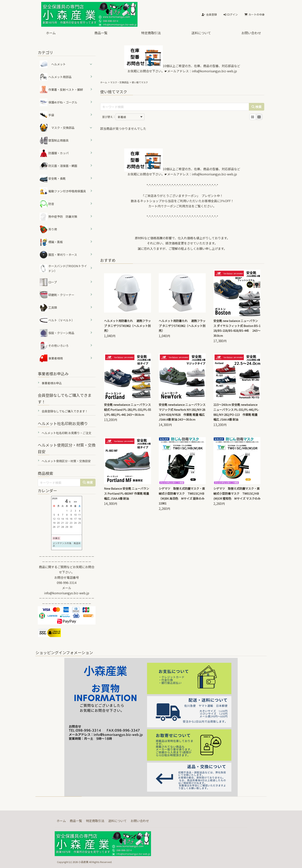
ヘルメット (58, 64)
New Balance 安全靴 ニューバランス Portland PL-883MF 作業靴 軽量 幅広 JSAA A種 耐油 (127, 493)
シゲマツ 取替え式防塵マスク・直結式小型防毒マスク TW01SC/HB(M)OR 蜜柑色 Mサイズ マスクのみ (237, 493)
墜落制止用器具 (54, 140)
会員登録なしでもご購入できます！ (65, 411)
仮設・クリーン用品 (57, 333)
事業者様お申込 (52, 383)
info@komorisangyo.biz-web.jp (214, 71)
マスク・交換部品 (119, 82)
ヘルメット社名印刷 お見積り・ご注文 (66, 433)
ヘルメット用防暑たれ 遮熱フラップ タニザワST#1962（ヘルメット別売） (127, 326)
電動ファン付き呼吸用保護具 (63, 191)
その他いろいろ (54, 346)
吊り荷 (48, 229)
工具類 (48, 308)
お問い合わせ (251, 33)
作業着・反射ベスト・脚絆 (61, 90)
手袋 (47, 115)
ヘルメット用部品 (56, 77)
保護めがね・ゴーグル (58, 102)
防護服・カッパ (54, 153)
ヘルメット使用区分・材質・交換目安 (66, 461)
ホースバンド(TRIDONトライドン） (63, 268)
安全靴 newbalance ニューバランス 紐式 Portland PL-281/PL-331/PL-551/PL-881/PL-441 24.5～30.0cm (128, 410)
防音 (47, 204)
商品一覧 (101, 33)
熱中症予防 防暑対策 (58, 217)
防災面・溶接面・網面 (58, 166)
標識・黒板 (51, 242)
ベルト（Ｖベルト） (57, 320)
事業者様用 (51, 358)
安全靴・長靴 (53, 178)
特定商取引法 (151, 33)
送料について (201, 33)
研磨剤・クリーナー (57, 295)
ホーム (51, 33)
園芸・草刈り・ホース (58, 255)
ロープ (48, 282)
